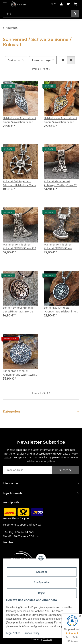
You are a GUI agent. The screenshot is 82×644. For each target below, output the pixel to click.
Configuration (42, 582)
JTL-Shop (47, 639)
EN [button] (51, 4)
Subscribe (66, 470)
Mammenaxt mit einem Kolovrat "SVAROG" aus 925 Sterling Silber (19, 246)
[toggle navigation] (5, 2)
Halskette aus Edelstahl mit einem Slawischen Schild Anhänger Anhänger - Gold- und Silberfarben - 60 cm (61, 120)
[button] (61, 4)
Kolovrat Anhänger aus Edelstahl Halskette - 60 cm (19, 183)
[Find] (75, 14)
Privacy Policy (31, 633)
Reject (42, 593)
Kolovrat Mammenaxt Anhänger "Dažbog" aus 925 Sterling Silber (61, 183)
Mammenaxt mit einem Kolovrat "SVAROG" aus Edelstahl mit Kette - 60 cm (60, 246)
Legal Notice (13, 633)
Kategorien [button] (11, 412)
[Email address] (27, 470)
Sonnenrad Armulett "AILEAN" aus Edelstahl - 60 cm (61, 310)
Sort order (14, 60)
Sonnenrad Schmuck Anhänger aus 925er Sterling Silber (20, 373)
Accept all (42, 572)
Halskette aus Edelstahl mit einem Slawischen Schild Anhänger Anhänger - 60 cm (20, 120)
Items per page (41, 60)
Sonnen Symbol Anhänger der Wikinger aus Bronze (19, 310)
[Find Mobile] (37, 14)
